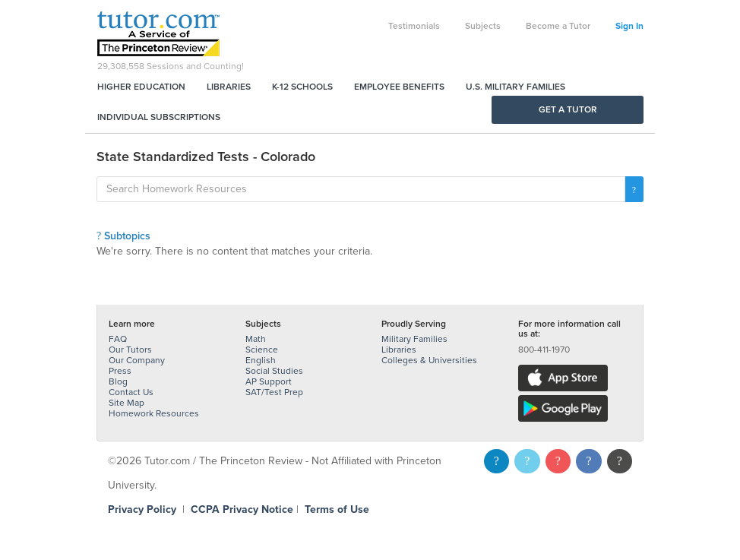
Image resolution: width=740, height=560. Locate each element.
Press (120, 371)
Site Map (126, 403)
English (261, 360)
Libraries (229, 87)
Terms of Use (337, 509)
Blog (118, 381)
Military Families (414, 339)
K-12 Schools (302, 87)
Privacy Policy (142, 509)
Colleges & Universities (429, 360)
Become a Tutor (558, 26)
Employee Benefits (399, 87)
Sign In (629, 26)
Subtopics (123, 236)
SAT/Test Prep (274, 392)
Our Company (137, 360)
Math (256, 339)
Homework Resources (154, 413)
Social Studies (274, 371)
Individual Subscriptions (159, 117)
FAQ (118, 339)
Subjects (483, 26)
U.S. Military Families (515, 87)
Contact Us (131, 392)
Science (262, 350)
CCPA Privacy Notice (242, 509)
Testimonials (414, 26)
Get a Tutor (568, 109)
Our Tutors (130, 350)
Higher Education (141, 87)
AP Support (269, 381)
